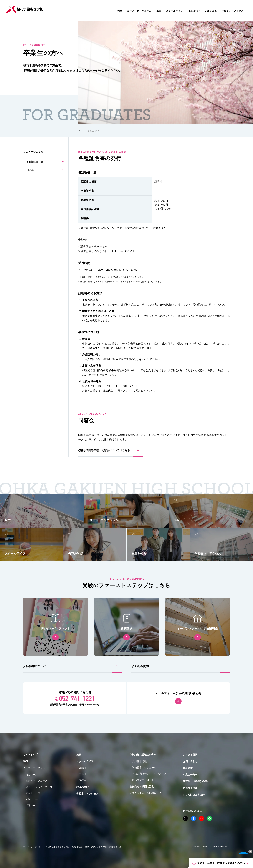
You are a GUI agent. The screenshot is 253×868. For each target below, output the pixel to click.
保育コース (32, 805)
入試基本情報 (139, 761)
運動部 (83, 768)
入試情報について (35, 666)
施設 (79, 755)
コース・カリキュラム (35, 768)
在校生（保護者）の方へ (196, 781)
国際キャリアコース (37, 781)
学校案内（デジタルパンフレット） (152, 774)
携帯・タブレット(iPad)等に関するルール (103, 847)
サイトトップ (30, 755)
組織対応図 (77, 847)
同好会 (83, 780)
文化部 (83, 774)
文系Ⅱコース (33, 799)
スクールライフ (85, 761)
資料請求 (188, 768)
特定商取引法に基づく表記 (57, 847)
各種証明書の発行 (36, 162)
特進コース (32, 775)
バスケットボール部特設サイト (147, 793)
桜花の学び (83, 787)
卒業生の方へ (190, 775)
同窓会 (30, 170)
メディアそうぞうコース (39, 787)
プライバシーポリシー (33, 847)
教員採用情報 (190, 788)
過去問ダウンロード (143, 780)
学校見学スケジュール (144, 767)
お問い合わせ (190, 761)
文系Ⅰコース (33, 793)
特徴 (26, 761)
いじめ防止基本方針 (194, 795)
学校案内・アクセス (87, 794)
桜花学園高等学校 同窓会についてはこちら (104, 450)
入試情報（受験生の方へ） (144, 755)
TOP (80, 131)
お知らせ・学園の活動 (142, 787)
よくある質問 (140, 666)
